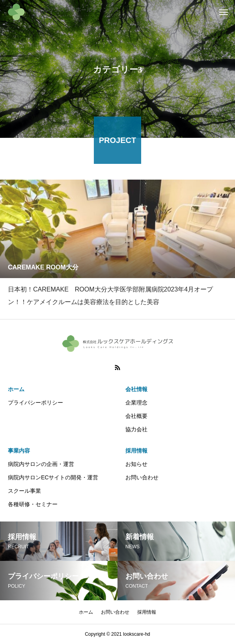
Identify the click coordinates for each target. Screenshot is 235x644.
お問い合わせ (142, 477)
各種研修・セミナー (33, 504)
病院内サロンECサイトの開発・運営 (53, 477)
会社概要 (136, 416)
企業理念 (136, 403)
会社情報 (136, 389)
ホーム (16, 389)
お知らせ (136, 464)
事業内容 (19, 451)
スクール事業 (24, 491)
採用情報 (136, 451)
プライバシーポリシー (35, 403)
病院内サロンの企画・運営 (41, 464)
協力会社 (136, 429)
